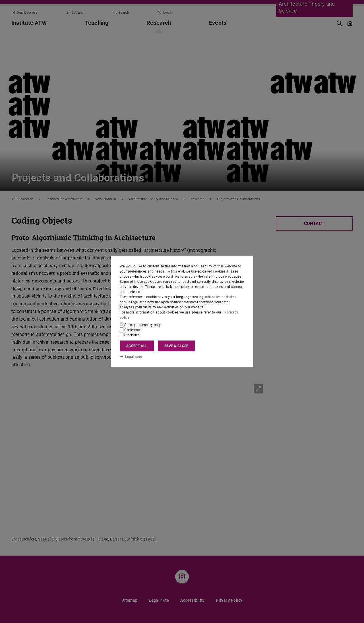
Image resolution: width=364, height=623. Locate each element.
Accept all (137, 346)
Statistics (130, 335)
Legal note (131, 356)
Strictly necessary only (140, 325)
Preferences (132, 330)
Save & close (176, 346)
